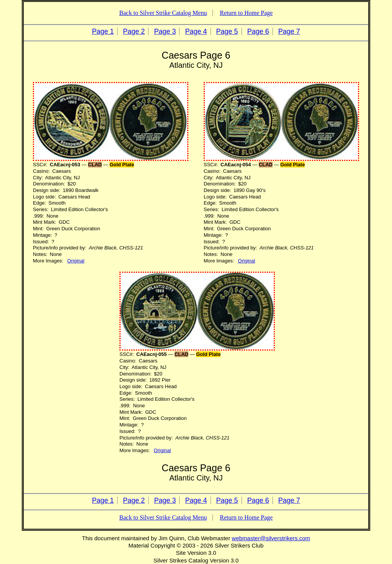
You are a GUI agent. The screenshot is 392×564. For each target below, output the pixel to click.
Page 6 (258, 31)
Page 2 (134, 31)
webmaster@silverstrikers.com (271, 538)
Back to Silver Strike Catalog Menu (163, 13)
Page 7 (289, 31)
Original (76, 261)
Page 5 (227, 31)
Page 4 (196, 31)
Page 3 (165, 31)
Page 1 (103, 31)
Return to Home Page (246, 13)
